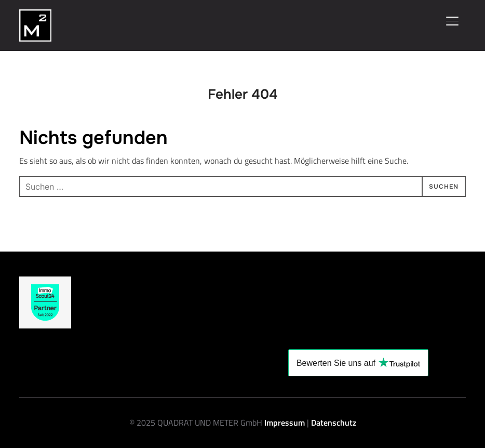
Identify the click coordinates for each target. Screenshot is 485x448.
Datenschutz (334, 423)
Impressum (286, 423)
